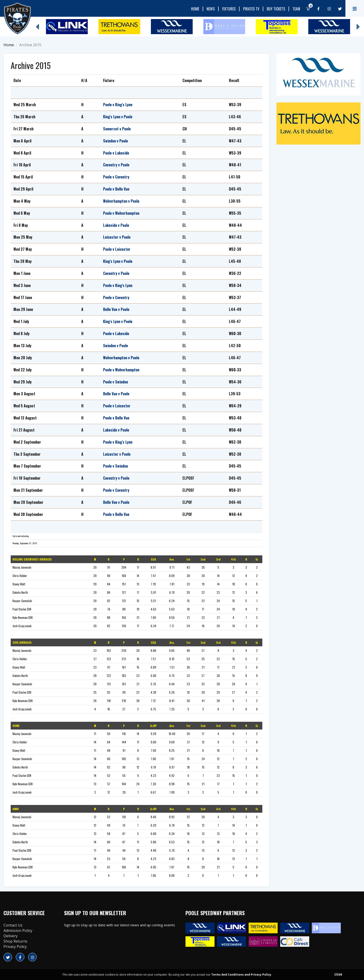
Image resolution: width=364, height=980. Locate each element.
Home (195, 9)
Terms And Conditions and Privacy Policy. (242, 975)
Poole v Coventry (116, 177)
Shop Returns (15, 941)
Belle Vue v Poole (116, 309)
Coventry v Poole (116, 165)
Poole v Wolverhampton (121, 213)
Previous (37, 24)
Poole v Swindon (116, 382)
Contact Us (13, 925)
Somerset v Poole (117, 129)
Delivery (11, 936)
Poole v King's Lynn (118, 105)
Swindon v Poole (115, 141)
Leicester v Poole (117, 237)
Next (358, 24)
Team (296, 9)
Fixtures (229, 9)
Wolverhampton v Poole (121, 201)
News (211, 9)
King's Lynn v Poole (118, 117)
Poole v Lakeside (116, 153)
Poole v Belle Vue (116, 189)
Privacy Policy (15, 947)
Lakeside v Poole (116, 225)
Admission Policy (18, 931)
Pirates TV (251, 9)
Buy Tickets (276, 9)
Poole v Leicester (117, 249)
